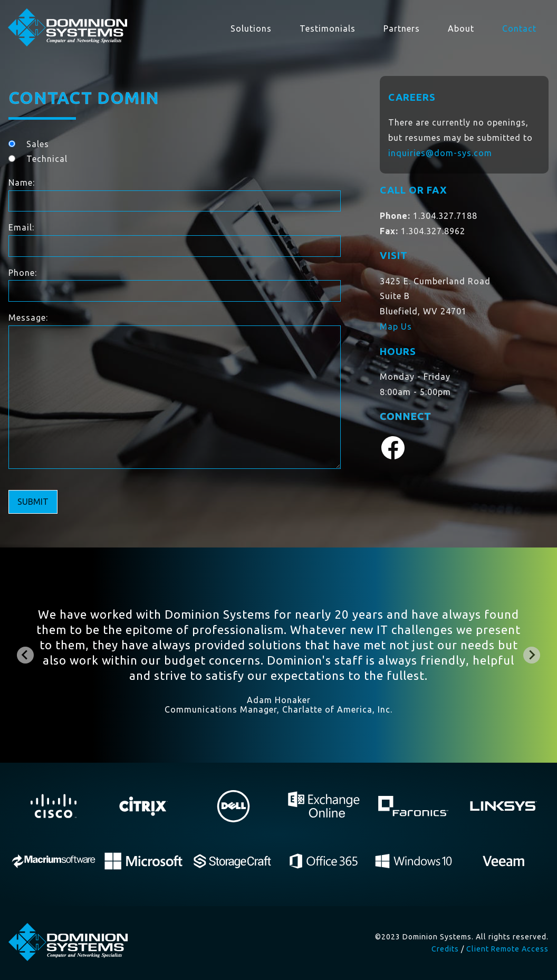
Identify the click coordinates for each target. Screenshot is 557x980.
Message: (28, 318)
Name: (22, 182)
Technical (47, 159)
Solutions (251, 28)
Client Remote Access (507, 949)
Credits (445, 949)
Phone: (23, 273)
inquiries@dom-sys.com (440, 153)
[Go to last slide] (25, 655)
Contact (519, 28)
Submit (33, 502)
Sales (38, 144)
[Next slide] (532, 655)
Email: (21, 227)
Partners (402, 28)
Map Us (396, 326)
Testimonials (328, 28)
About (461, 28)
